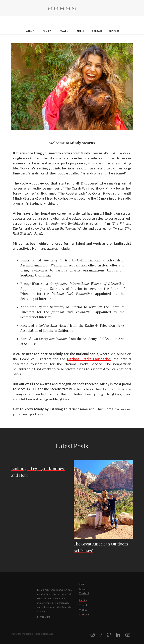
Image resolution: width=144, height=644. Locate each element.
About (83, 589)
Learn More (44, 617)
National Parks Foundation (89, 359)
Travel (64, 31)
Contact (84, 593)
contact (114, 31)
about (30, 31)
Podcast (97, 31)
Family (47, 31)
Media (81, 31)
